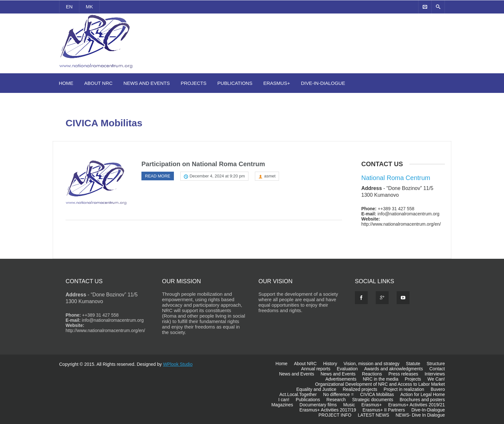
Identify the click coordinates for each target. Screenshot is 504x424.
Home (66, 83)
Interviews (435, 374)
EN (69, 7)
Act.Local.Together (298, 394)
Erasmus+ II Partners (384, 410)
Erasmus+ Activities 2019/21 (417, 405)
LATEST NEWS (373, 415)
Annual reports (316, 369)
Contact (437, 369)
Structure (436, 364)
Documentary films (318, 405)
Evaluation (347, 369)
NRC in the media (381, 379)
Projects (194, 83)
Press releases (403, 374)
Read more (158, 176)
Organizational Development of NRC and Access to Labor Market (380, 384)
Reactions (372, 374)
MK (90, 7)
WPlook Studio (178, 364)
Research (336, 400)
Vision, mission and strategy (372, 364)
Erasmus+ (277, 83)
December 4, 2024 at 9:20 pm (217, 176)
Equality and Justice (316, 389)
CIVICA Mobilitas (377, 394)
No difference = (338, 394)
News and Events (147, 83)
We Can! (436, 379)
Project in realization (404, 389)
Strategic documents (373, 400)
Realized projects (360, 389)
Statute (413, 364)
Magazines (282, 405)
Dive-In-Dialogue (323, 83)
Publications (235, 83)
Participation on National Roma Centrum (203, 164)
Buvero (438, 389)
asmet (270, 176)
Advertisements (341, 379)
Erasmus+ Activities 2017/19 (328, 410)
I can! (284, 400)
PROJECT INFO (335, 415)
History (330, 364)
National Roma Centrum (396, 178)
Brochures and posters (422, 400)
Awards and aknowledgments (394, 369)
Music (349, 405)
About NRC (98, 83)
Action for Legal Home (423, 394)
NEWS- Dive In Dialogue (420, 415)
